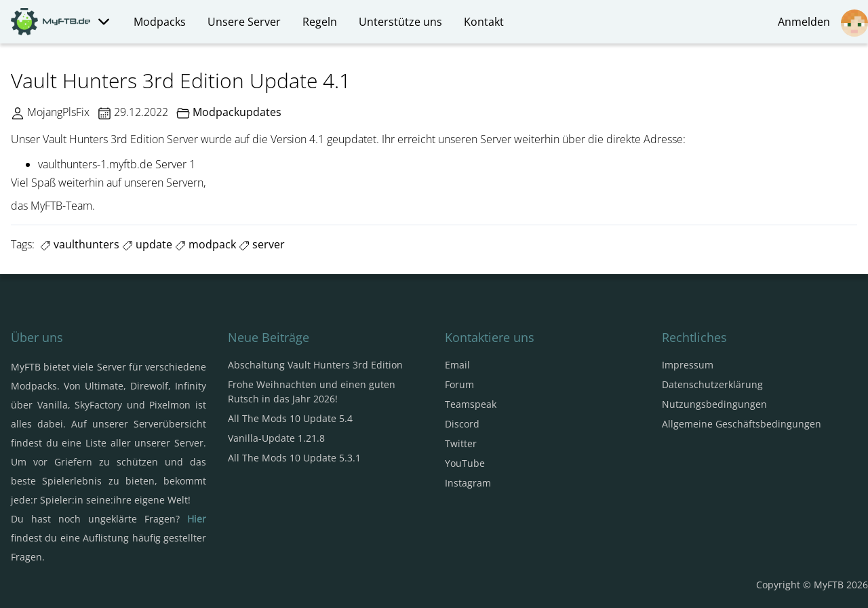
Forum (459, 384)
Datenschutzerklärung (712, 384)
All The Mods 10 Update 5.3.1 (294, 458)
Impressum (688, 365)
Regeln (320, 22)
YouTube (465, 463)
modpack (205, 244)
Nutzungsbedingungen (714, 404)
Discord (462, 424)
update (147, 244)
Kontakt (484, 22)
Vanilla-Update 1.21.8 (276, 438)
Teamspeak (471, 404)
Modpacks (160, 22)
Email (457, 365)
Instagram (468, 483)
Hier (197, 519)
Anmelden (823, 23)
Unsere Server (244, 22)
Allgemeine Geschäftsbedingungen (742, 424)
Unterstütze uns (400, 22)
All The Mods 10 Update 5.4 (290, 418)
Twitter (461, 443)
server (262, 244)
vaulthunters (80, 244)
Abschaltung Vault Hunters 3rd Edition (315, 365)
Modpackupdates (237, 112)
